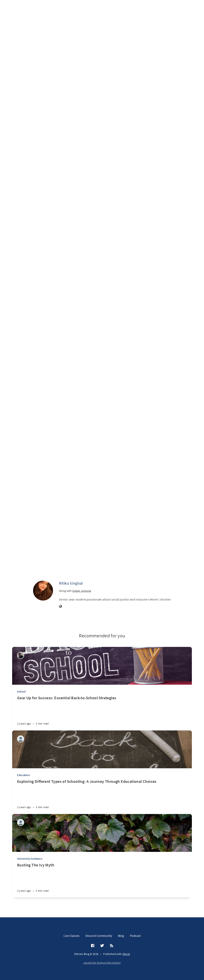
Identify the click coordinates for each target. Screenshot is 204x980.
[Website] (61, 607)
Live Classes (72, 936)
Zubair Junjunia (82, 591)
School (21, 691)
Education (24, 775)
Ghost (126, 954)
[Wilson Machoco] (21, 655)
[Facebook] (93, 946)
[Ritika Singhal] (43, 591)
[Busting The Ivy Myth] (102, 880)
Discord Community (99, 936)
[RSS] (112, 946)
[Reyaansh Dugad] (21, 823)
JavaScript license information (102, 963)
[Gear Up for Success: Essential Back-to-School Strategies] (102, 713)
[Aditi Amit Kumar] (21, 739)
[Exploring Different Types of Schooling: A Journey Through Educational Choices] (102, 796)
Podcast (135, 936)
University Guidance (30, 859)
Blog (121, 936)
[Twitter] (102, 946)
